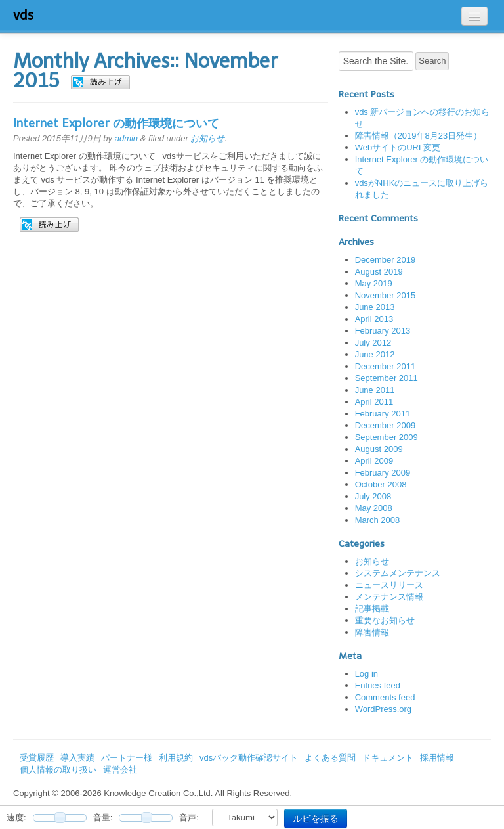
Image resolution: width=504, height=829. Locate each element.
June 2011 (375, 390)
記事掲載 (372, 609)
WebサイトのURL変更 (398, 147)
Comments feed (385, 697)
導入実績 (77, 758)
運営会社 (120, 770)
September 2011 (387, 378)
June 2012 (375, 354)
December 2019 (386, 260)
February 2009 (383, 473)
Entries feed (378, 685)
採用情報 (437, 758)
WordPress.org (383, 709)
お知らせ (207, 138)
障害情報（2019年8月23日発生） (419, 136)
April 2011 (374, 402)
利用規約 (176, 758)
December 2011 (386, 366)
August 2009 (379, 449)
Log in (367, 674)
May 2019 (374, 283)
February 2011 (383, 414)
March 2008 (378, 520)
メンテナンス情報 (389, 597)
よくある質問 (330, 758)
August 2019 (379, 272)
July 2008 (373, 496)
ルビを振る (316, 818)
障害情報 (372, 632)
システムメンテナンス (398, 573)
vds (23, 15)
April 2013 (374, 319)
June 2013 (375, 307)
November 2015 (386, 295)
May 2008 (374, 508)
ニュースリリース (389, 585)
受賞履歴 (37, 758)
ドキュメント (388, 758)
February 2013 (383, 331)
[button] (100, 82)
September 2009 (387, 437)
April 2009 (374, 461)
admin (126, 138)
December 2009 (386, 425)
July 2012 (373, 343)
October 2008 (381, 484)
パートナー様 (127, 758)
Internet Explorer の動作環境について (116, 123)
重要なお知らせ (385, 620)
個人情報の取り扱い (58, 770)
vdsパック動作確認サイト (249, 758)
